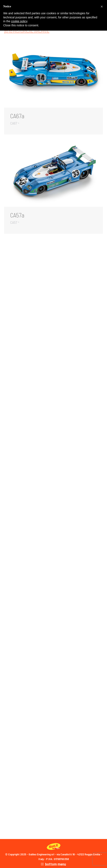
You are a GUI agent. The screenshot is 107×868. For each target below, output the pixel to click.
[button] (102, 7)
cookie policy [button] (19, 21)
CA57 (14, 222)
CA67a (17, 116)
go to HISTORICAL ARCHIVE (27, 31)
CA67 (14, 123)
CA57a (17, 215)
